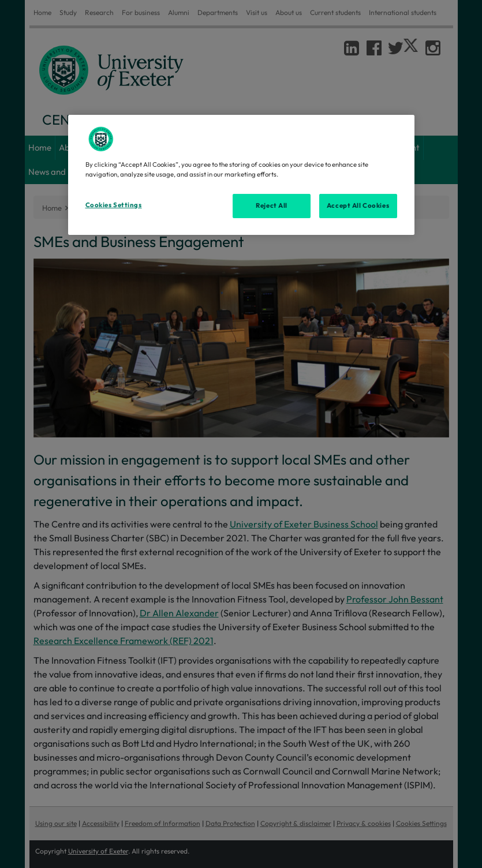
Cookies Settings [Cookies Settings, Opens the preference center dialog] (114, 205)
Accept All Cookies (358, 205)
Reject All (272, 205)
